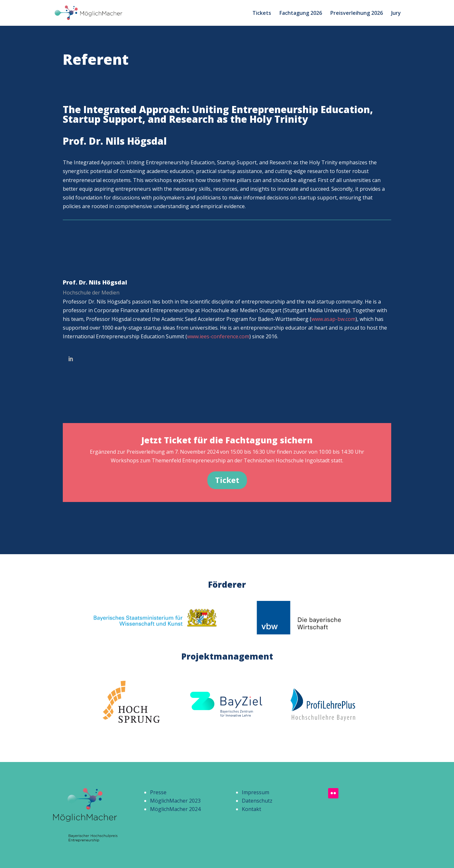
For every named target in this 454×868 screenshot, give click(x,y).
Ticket (227, 480)
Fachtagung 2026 (301, 14)
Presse (158, 792)
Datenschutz (257, 801)
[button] (14, 854)
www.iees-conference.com (218, 336)
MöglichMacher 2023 (175, 801)
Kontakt (251, 809)
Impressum (255, 792)
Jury (396, 14)
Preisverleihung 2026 (357, 14)
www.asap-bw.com (333, 319)
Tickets (262, 14)
